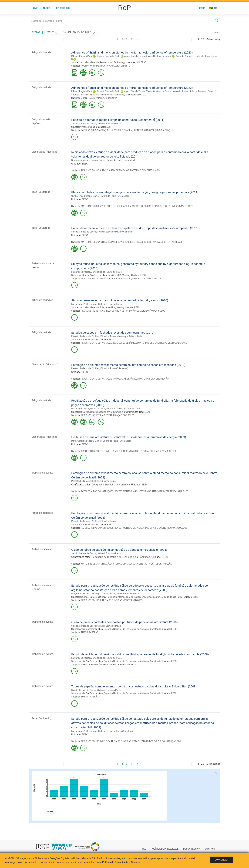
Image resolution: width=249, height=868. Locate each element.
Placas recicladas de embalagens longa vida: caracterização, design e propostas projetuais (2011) (135, 192)
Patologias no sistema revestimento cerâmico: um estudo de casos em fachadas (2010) (128, 365)
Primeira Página (87, 127)
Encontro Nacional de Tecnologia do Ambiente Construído (132, 629)
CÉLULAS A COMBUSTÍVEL (163, 451)
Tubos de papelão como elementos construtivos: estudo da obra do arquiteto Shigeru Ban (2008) (134, 686)
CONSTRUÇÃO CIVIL (134, 600)
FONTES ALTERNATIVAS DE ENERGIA (130, 451)
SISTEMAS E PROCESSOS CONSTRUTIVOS (132, 564)
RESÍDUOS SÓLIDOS (91, 170)
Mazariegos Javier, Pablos (84, 409)
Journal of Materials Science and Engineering (102, 307)
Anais (82, 629)
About (46, 8)
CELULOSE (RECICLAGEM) (120, 130)
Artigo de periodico (42, 52)
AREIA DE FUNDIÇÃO (121, 279)
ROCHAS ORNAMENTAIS (93, 66)
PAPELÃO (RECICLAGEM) (94, 130)
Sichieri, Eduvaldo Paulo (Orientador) (117, 160)
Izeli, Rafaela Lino (131, 409)
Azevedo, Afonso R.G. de (188, 56)
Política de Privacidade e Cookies (121, 862)
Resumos (84, 597)
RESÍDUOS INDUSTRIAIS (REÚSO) (98, 311)
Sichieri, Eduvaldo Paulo (108, 56)
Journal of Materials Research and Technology (102, 62)
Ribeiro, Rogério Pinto (82, 56)
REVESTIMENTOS (123, 528)
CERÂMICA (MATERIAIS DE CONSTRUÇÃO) (147, 343)
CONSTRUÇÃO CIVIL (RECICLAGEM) (152, 130)
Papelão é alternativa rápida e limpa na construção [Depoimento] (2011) (118, 120)
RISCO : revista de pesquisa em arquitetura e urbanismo (107, 412)
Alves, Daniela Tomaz (135, 56)
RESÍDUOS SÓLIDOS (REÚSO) (95, 279)
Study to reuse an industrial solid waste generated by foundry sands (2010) (120, 300)
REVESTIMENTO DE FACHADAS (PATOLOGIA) (103, 379)
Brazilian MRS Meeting (119, 275)
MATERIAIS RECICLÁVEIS (94, 206)
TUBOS (147, 242)
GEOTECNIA (111, 98)
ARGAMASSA (113, 66)
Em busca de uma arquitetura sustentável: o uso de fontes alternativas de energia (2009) (129, 437)
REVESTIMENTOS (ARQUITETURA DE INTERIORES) (140, 491)
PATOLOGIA (119, 343)
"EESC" (52, 33)
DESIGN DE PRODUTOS (155, 206)
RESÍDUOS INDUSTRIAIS (93, 415)
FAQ (144, 849)
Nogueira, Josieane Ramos (84, 160)
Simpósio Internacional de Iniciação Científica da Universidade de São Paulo (145, 597)
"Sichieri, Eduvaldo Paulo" (79, 33)
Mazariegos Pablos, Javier (84, 272)
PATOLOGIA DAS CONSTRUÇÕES (97, 491)
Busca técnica (192, 849)
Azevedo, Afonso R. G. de (185, 91)
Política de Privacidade (165, 849)
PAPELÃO (156, 242)
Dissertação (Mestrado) (45, 152)
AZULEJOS (183, 491)
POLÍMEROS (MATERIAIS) (180, 206)
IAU (138, 62)
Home (35, 8)
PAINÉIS (115, 242)
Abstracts (84, 275)
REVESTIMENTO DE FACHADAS (97, 343)
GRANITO (126, 66)
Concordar (221, 860)
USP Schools (62, 8)
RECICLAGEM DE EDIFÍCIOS (116, 170)
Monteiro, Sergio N (207, 91)
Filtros (36, 32)
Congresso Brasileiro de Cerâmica (111, 485)
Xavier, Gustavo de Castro (159, 56)
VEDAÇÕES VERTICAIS (132, 242)
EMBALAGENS (136, 206)
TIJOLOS (135, 665)
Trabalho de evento (42, 473)
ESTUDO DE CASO (178, 343)
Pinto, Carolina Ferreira (82, 441)
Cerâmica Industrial (89, 340)
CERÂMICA (171, 491)
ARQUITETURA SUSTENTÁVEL (96, 451)
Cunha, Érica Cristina (81, 196)
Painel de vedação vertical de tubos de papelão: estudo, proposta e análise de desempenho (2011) (135, 228)
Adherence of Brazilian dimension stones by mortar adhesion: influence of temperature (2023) (132, 52)
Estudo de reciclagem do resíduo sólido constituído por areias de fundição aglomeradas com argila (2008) (140, 654)
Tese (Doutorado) (41, 192)
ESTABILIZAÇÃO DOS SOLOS (147, 279)
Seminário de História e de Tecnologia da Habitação (121, 557)
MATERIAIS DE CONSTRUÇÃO (145, 170)
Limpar (216, 32)
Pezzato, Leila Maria (81, 336)
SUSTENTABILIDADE (117, 206)
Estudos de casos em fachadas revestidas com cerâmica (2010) (113, 333)
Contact (210, 849)
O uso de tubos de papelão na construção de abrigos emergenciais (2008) (119, 550)
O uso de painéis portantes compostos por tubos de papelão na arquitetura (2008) (124, 622)
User (202, 8)
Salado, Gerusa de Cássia (84, 124)
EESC (143, 62)
